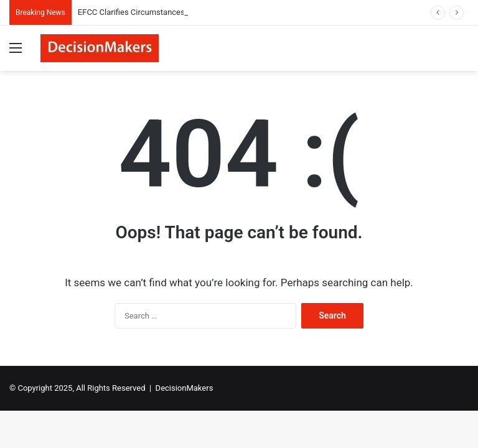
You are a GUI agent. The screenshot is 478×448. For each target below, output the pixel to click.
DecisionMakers (185, 388)
